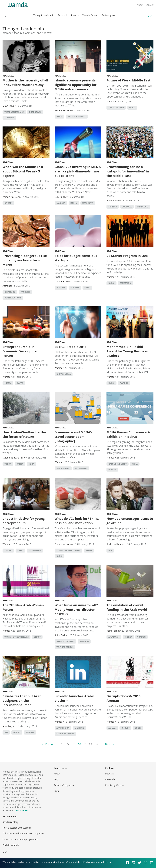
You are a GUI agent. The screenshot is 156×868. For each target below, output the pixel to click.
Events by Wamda (114, 785)
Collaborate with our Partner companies (23, 833)
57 (74, 744)
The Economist (116, 108)
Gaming (112, 470)
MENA (135, 464)
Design (17, 732)
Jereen (74, 203)
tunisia (8, 551)
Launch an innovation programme (20, 839)
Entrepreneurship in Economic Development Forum (21, 351)
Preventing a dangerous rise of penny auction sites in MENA (25, 260)
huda (31, 464)
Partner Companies (64, 785)
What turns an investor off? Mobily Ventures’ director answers (76, 610)
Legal (57, 791)
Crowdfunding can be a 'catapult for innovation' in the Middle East (128, 171)
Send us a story (10, 822)
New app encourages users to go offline (130, 521)
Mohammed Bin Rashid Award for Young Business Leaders (127, 351)
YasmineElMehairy (14, 112)
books (138, 728)
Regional (8, 76)
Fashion (30, 732)
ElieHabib (9, 118)
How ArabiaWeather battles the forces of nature (25, 434)
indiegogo (143, 207)
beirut (37, 637)
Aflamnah (114, 637)
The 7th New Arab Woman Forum (23, 607)
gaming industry (117, 464)
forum (8, 383)
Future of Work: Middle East (128, 80)
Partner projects (110, 15)
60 (90, 744)
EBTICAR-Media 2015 (71, 347)
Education (125, 283)
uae (110, 551)
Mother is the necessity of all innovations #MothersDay (25, 82)
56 (69, 744)
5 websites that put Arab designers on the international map (22, 701)
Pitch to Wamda (11, 845)
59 (85, 744)
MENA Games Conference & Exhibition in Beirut (128, 434)
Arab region (63, 728)
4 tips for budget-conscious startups (76, 258)
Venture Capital (65, 647)
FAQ (56, 779)
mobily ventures (65, 641)
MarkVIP (61, 203)
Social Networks (65, 734)
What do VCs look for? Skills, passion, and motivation (77, 521)
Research (63, 15)
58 (80, 744)
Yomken (141, 637)
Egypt (87, 288)
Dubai (132, 108)
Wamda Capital (90, 15)
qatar (20, 383)
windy (20, 464)
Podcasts (110, 774)
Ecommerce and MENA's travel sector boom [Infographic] (74, 437)
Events (75, 15)
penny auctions (13, 298)
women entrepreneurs (17, 637)
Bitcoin (8, 203)
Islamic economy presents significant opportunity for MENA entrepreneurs (76, 85)
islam (59, 117)
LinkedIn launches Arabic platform (75, 698)
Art (6, 732)
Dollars (61, 288)
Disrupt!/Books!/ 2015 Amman (123, 698)
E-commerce (81, 468)
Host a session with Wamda (17, 828)
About (140, 5)
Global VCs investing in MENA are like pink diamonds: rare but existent (78, 171)
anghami (84, 641)
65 (98, 744)
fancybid (25, 292)
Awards (124, 383)
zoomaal (127, 207)
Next (108, 744)
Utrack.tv (88, 203)
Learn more (21, 810)
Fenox (89, 551)
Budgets (75, 288)
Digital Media (64, 374)
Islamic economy (77, 117)
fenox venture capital (68, 551)
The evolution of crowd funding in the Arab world (127, 607)
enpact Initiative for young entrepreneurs (24, 521)
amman (112, 728)
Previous (50, 744)
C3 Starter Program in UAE (127, 256)
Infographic (63, 468)
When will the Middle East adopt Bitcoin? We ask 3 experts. (23, 171)
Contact (149, 5)
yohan (8, 464)
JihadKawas (35, 112)
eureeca (113, 207)
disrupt (125, 728)
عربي (151, 15)
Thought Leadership (44, 15)
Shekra (128, 637)
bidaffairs (10, 292)
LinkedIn (79, 728)
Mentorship (35, 551)
